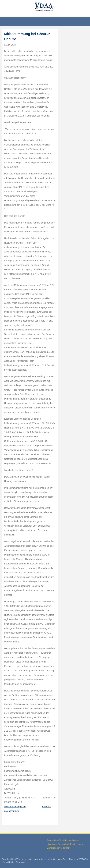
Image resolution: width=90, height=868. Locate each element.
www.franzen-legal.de (15, 807)
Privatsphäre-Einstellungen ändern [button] (63, 840)
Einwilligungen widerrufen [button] (58, 848)
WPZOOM (83, 859)
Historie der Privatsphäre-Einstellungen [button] (65, 844)
